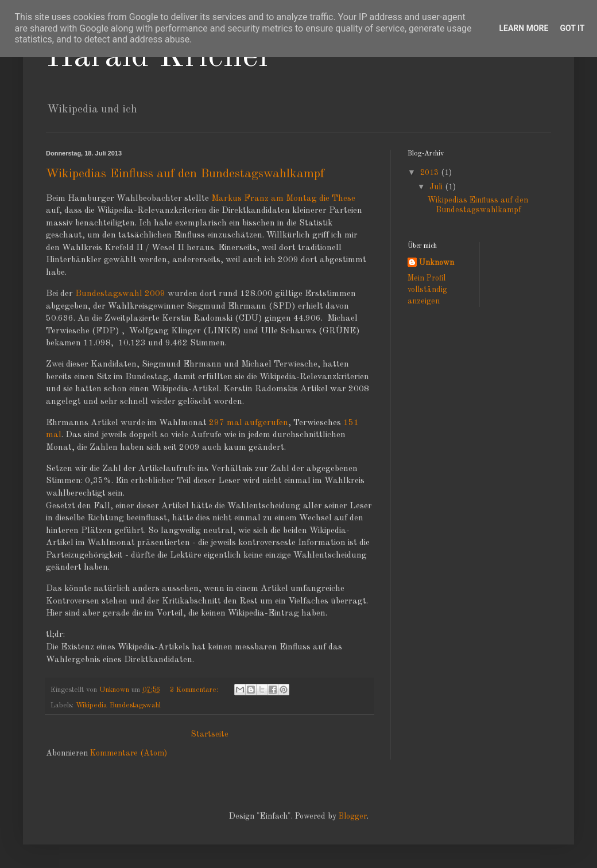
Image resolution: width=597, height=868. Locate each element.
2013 (431, 173)
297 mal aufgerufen (249, 423)
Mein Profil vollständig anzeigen (427, 289)
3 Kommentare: (195, 690)
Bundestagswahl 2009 (121, 294)
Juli (437, 187)
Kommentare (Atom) (129, 753)
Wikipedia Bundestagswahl (118, 705)
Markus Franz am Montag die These (283, 198)
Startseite (210, 734)
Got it (572, 28)
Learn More (524, 28)
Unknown (437, 263)
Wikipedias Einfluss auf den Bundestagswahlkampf (185, 174)
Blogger (353, 816)
